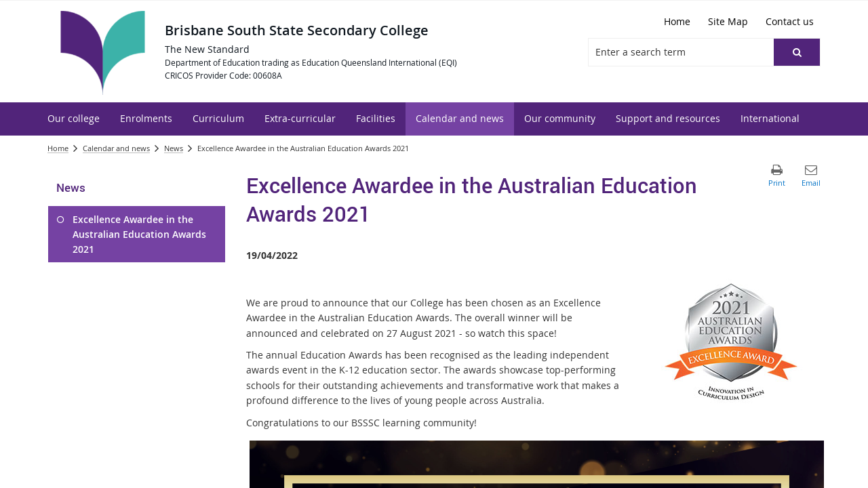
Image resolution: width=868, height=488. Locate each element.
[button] (797, 52)
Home (58, 148)
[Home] (677, 22)
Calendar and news (116, 148)
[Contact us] (790, 22)
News (174, 148)
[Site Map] (728, 22)
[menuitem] (74, 119)
